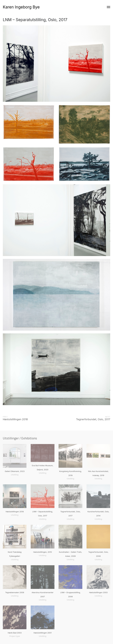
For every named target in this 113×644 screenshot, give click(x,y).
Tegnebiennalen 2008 (15, 592)
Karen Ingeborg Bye (21, 7)
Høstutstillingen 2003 (98, 592)
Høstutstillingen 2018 (15, 512)
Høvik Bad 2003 (15, 633)
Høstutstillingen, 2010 (42, 552)
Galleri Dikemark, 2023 (15, 471)
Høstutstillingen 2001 (42, 633)
